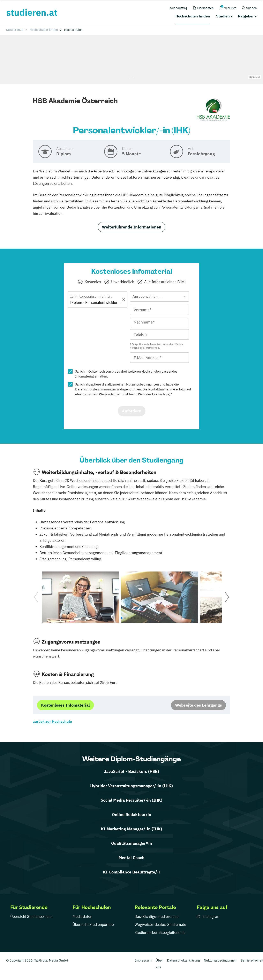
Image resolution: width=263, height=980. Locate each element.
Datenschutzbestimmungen (96, 389)
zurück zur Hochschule (52, 721)
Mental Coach (131, 858)
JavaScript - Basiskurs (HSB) (131, 771)
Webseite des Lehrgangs (198, 705)
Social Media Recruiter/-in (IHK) (131, 800)
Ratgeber (246, 16)
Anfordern (132, 411)
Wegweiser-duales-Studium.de (160, 924)
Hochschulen (151, 371)
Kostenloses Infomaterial (65, 705)
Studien (223, 16)
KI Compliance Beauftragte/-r (132, 872)
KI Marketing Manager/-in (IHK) (131, 829)
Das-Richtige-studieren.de (157, 916)
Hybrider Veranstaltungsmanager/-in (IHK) (131, 786)
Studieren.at (15, 30)
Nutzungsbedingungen (142, 384)
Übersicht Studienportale (31, 916)
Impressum (143, 960)
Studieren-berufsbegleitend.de (160, 932)
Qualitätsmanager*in (132, 843)
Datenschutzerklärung (183, 960)
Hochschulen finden (193, 16)
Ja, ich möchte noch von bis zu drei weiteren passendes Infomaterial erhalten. (126, 374)
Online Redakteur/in (132, 814)
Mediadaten (82, 916)
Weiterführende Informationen (132, 227)
